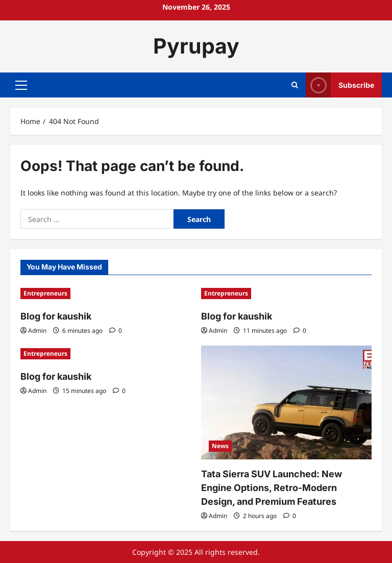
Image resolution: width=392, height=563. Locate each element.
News (220, 446)
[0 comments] (116, 331)
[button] (21, 85)
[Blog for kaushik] (106, 293)
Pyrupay (196, 46)
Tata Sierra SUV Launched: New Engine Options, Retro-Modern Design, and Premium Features (272, 488)
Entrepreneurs (45, 293)
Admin (37, 331)
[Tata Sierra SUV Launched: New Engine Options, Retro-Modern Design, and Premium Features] (286, 402)
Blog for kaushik (56, 316)
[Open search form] (295, 85)
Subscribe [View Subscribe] (340, 85)
